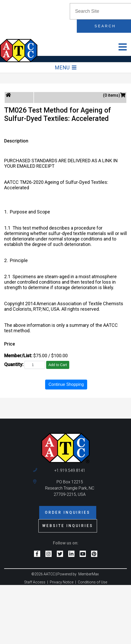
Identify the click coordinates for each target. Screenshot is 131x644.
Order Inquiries (68, 512)
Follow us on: (66, 543)
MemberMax (89, 574)
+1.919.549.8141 (70, 470)
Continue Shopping (66, 384)
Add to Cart (58, 365)
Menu (66, 68)
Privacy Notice (62, 582)
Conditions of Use (92, 582)
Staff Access (35, 582)
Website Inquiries (68, 526)
